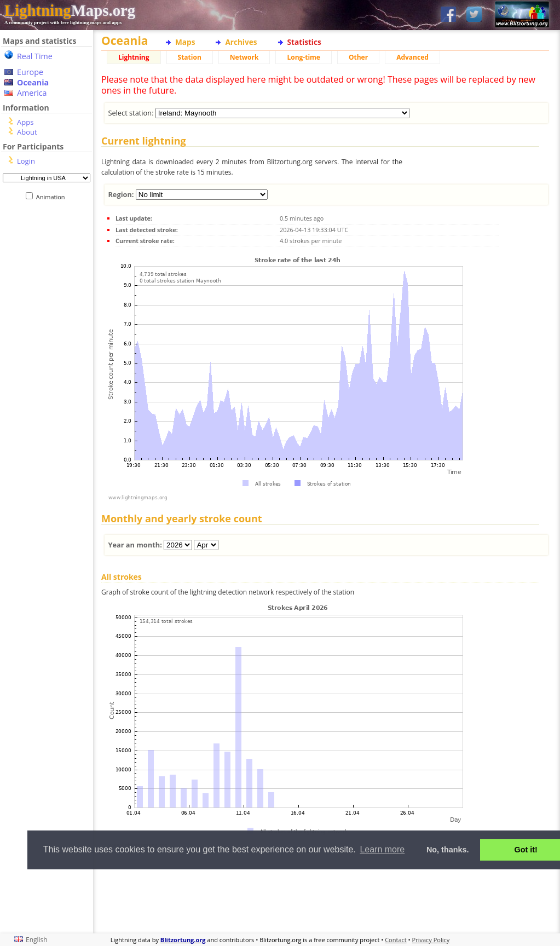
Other (358, 57)
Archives (241, 42)
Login (26, 161)
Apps (25, 122)
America (32, 93)
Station (190, 57)
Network (244, 57)
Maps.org (70, 10)
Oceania (33, 82)
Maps (185, 42)
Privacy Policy (431, 940)
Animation (53, 197)
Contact (396, 940)
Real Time (35, 56)
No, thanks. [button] (448, 850)
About (27, 132)
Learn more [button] (382, 849)
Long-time (303, 57)
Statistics (304, 42)
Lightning (134, 57)
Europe (30, 72)
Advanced (412, 57)
